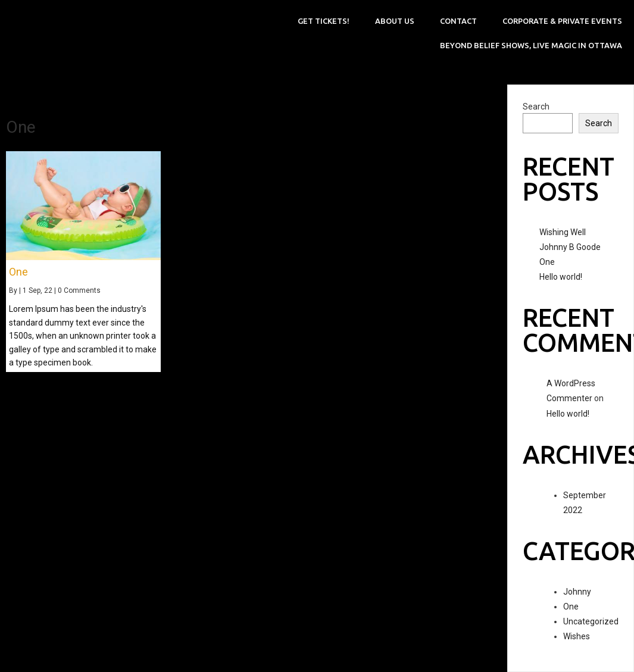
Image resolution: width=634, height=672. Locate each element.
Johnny (577, 592)
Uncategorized (591, 621)
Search (536, 107)
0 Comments (79, 290)
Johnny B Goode (570, 247)
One (547, 262)
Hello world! (561, 277)
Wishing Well (563, 232)
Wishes (577, 636)
